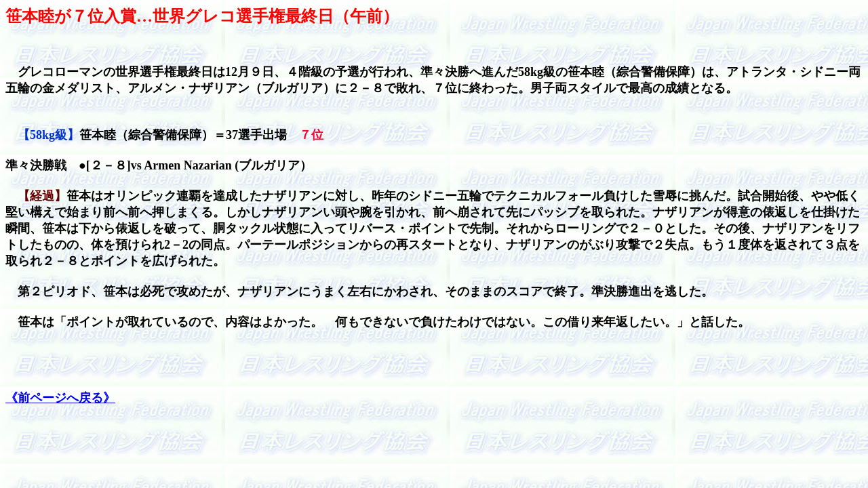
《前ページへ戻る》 (60, 398)
